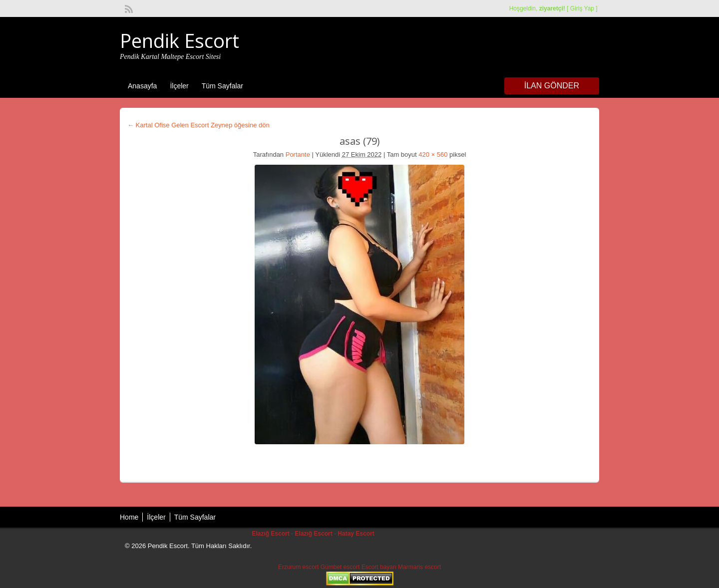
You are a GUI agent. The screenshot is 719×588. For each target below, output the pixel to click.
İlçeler (179, 86)
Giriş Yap (582, 8)
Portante (298, 154)
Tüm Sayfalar (222, 86)
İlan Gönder (552, 86)
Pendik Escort (180, 40)
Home (129, 517)
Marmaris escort (419, 567)
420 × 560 (433, 154)
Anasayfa (142, 86)
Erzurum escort (298, 567)
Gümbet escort (340, 567)
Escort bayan (379, 567)
